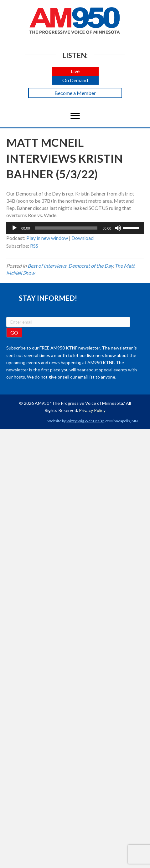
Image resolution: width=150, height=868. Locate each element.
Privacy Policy (92, 410)
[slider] (66, 228)
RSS (34, 246)
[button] (75, 71)
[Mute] (118, 228)
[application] (75, 228)
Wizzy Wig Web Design (85, 421)
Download (83, 238)
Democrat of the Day (91, 266)
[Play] (14, 228)
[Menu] (75, 116)
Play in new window (47, 238)
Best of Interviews (47, 266)
